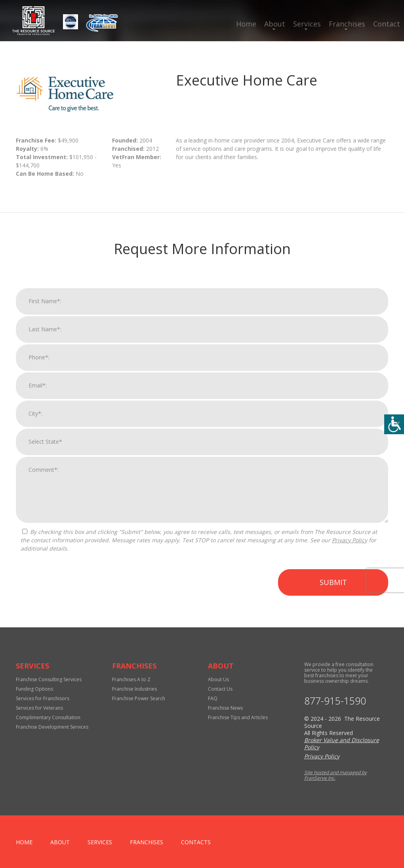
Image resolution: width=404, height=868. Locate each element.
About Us (218, 679)
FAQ (213, 698)
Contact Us (220, 689)
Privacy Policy (350, 544)
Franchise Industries (134, 689)
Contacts (196, 842)
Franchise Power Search (139, 698)
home (24, 842)
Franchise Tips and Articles (238, 717)
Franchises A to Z (131, 679)
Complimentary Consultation (48, 717)
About (275, 24)
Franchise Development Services (52, 727)
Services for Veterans (39, 708)
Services (307, 24)
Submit (333, 586)
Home (246, 24)
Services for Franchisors (43, 698)
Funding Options (34, 689)
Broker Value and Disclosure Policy (342, 744)
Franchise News (225, 708)
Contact (387, 24)
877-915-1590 (335, 701)
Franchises (347, 24)
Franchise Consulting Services (49, 679)
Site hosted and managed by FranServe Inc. (335, 775)
